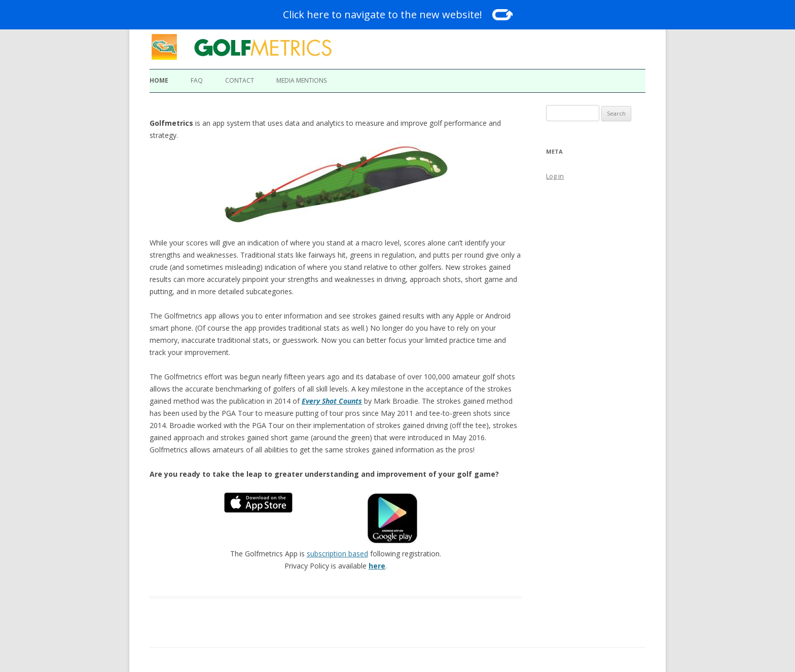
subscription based (337, 554)
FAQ (197, 80)
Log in (555, 176)
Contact (240, 80)
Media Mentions (301, 80)
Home (159, 80)
